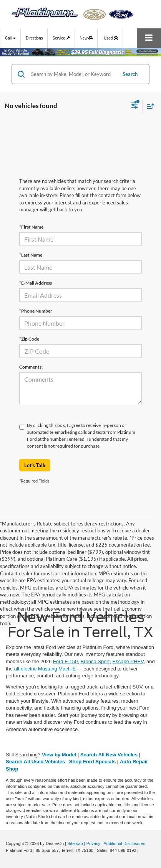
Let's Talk (35, 465)
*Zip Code (29, 339)
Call (10, 38)
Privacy (93, 843)
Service (61, 37)
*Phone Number (36, 311)
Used (111, 38)
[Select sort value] (149, 106)
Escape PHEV (128, 661)
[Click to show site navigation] (149, 38)
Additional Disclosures (124, 843)
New (86, 38)
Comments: (31, 367)
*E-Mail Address (36, 283)
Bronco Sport (95, 661)
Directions (34, 38)
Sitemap (75, 843)
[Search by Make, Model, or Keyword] (73, 74)
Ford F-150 (65, 661)
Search (130, 74)
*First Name (31, 227)
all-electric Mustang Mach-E (45, 669)
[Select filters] (135, 106)
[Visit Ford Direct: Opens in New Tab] (142, 850)
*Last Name (31, 255)
